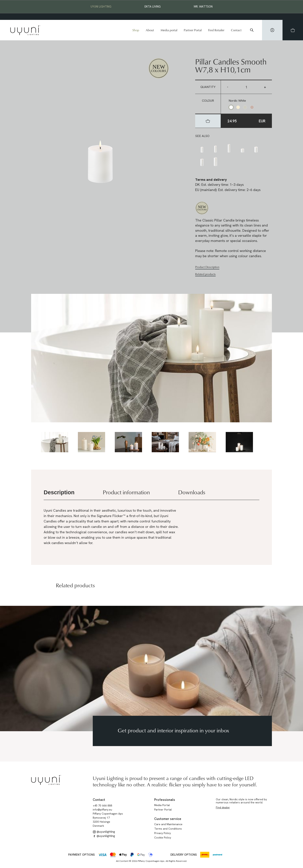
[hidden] (272, 30)
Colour (208, 101)
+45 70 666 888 (102, 805)
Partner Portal (193, 30)
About (150, 30)
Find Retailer (216, 30)
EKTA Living (153, 7)
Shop (136, 30)
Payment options (81, 855)
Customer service (168, 819)
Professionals (165, 800)
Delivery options (184, 855)
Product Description (207, 267)
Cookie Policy (163, 838)
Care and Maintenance (168, 824)
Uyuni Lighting (101, 7)
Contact (236, 30)
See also (202, 136)
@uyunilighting (104, 832)
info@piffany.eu (102, 810)
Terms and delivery (211, 180)
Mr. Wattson (203, 7)
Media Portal (162, 805)
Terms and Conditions (168, 829)
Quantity (208, 87)
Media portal (169, 30)
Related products (205, 274)
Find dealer (223, 807)
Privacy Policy (163, 833)
